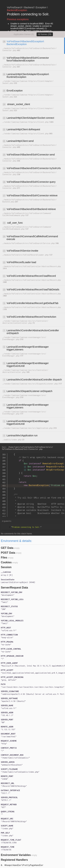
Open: (27, 448)
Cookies (6, 562)
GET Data (7, 548)
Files (4, 558)
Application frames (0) (24, 34)
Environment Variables (16, 855)
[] (7, 575)
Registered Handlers (14, 860)
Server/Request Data (14, 588)
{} (18, 582)
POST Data (8, 553)
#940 (32, 582)
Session (6, 567)
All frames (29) (45, 34)
